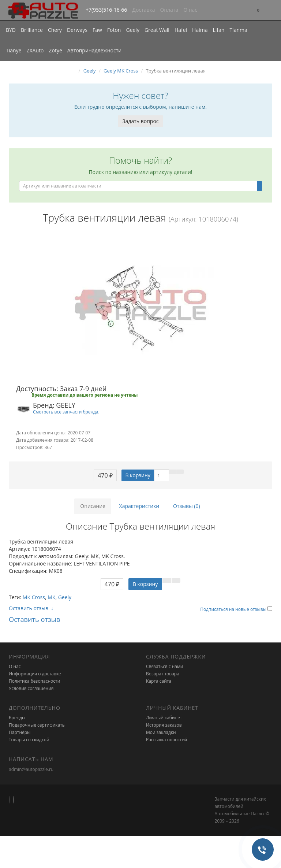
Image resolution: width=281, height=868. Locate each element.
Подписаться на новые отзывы (234, 609)
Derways (77, 30)
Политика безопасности (34, 681)
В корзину (138, 475)
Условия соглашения (31, 688)
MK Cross (34, 597)
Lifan (218, 30)
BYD (11, 30)
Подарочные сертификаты (37, 725)
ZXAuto (35, 50)
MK (51, 597)
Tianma (238, 30)
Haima (200, 30)
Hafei (181, 30)
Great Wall (157, 30)
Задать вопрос (140, 121)
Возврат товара (163, 674)
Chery (55, 30)
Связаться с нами (164, 666)
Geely (132, 30)
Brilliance (32, 30)
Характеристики (139, 506)
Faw (97, 30)
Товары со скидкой (29, 740)
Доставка (143, 10)
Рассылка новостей (166, 740)
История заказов (164, 725)
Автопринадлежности (94, 50)
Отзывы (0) (187, 506)
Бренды (17, 718)
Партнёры (20, 732)
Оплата (169, 10)
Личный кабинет (164, 718)
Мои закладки (161, 732)
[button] (258, 10)
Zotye (55, 50)
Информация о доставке (35, 674)
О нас (190, 10)
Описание (93, 506)
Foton (114, 30)
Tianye (14, 50)
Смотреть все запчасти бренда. (66, 412)
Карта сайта (159, 681)
